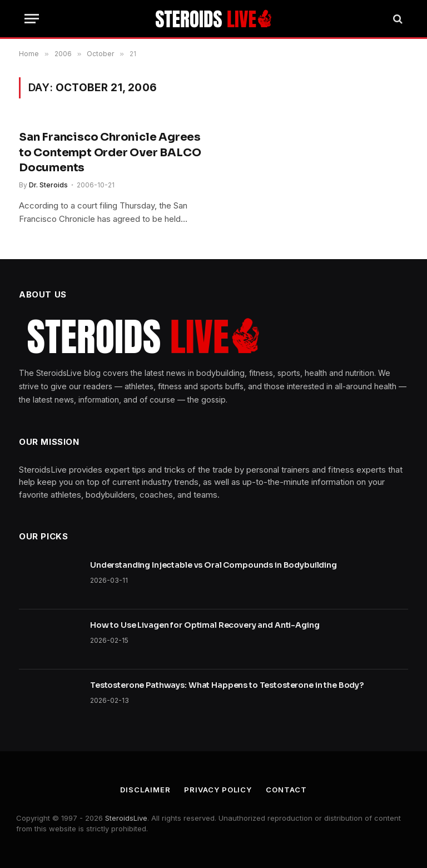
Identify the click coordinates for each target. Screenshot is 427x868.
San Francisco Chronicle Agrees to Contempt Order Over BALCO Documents (110, 152)
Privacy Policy (218, 790)
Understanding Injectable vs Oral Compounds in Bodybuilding (213, 565)
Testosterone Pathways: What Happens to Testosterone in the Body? (227, 685)
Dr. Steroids (48, 185)
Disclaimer (145, 790)
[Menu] (32, 19)
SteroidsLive (126, 818)
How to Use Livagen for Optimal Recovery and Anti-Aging (205, 625)
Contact (286, 790)
